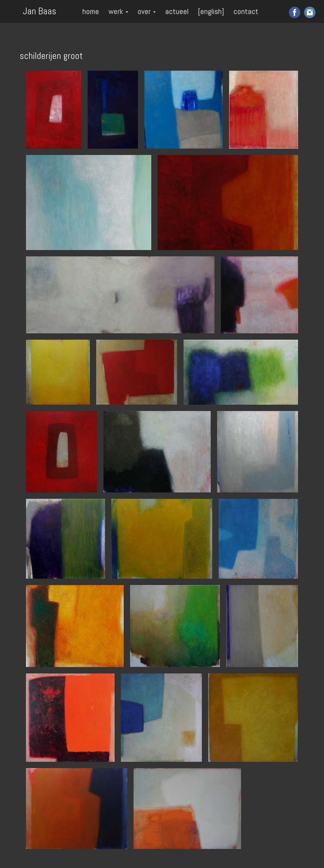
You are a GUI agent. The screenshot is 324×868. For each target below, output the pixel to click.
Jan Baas (40, 10)
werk (118, 11)
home (91, 11)
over (147, 11)
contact (246, 11)
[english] (211, 11)
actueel (177, 11)
